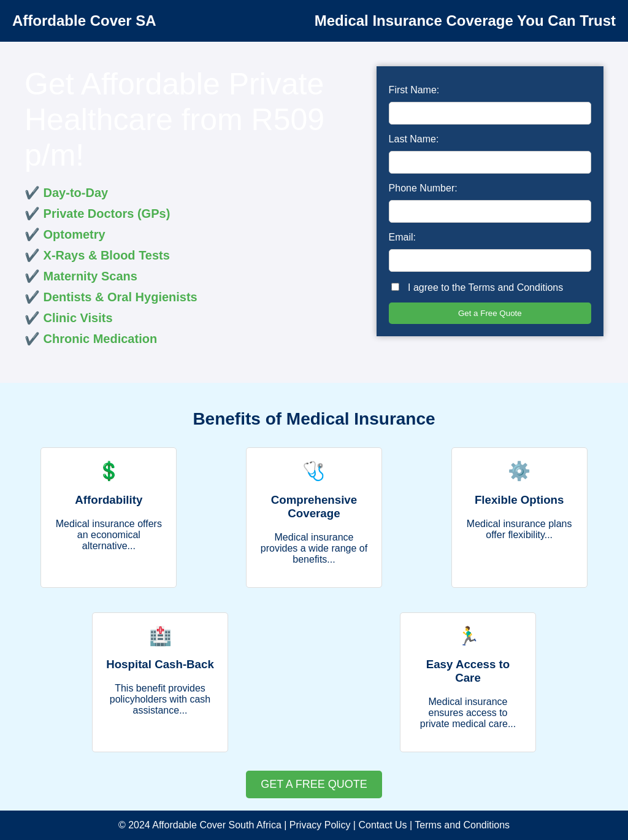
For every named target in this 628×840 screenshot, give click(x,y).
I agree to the (477, 287)
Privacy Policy (320, 825)
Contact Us (382, 825)
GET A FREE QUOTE (314, 784)
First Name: (414, 90)
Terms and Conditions (516, 287)
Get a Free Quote (490, 313)
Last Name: (414, 139)
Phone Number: (423, 188)
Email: (402, 237)
